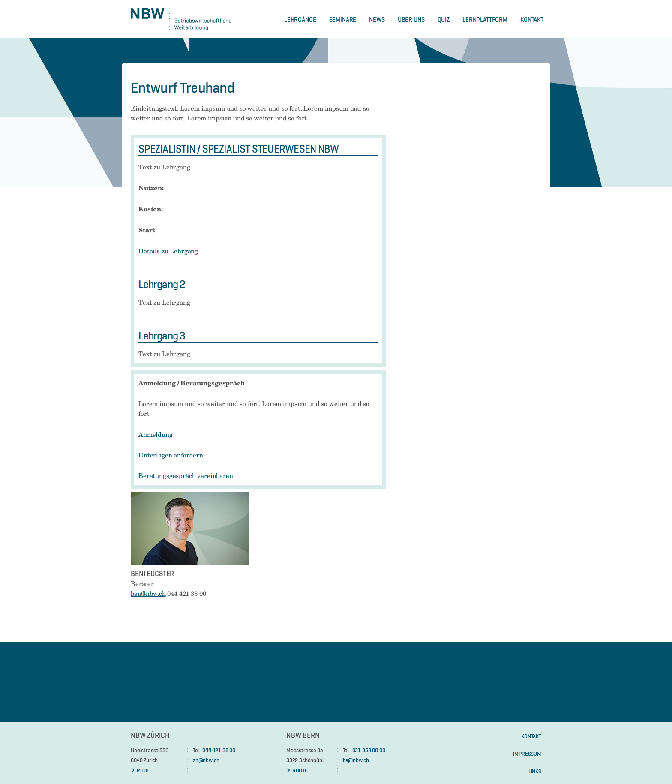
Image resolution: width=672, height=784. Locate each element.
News (377, 19)
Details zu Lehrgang (168, 251)
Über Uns (411, 19)
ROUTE (141, 770)
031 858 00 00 (369, 750)
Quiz (444, 19)
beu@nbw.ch (148, 594)
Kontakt (532, 19)
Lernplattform (485, 19)
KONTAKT (531, 736)
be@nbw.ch (356, 760)
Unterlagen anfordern (171, 455)
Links (535, 771)
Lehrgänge (300, 19)
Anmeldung (156, 435)
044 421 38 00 (219, 750)
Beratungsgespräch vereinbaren (186, 476)
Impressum (527, 754)
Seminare (343, 19)
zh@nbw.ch (206, 760)
